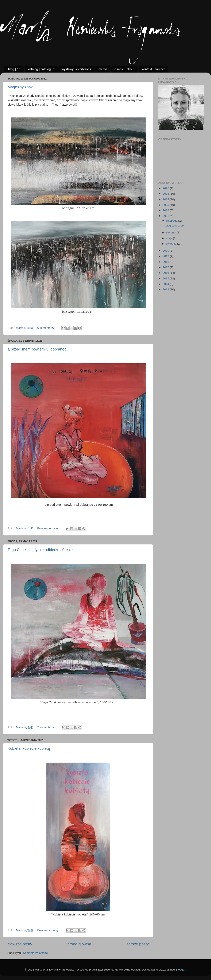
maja (170, 238)
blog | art (14, 69)
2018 (166, 262)
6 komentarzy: (47, 328)
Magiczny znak (20, 87)
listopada (172, 221)
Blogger (181, 970)
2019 (166, 256)
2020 (166, 251)
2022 (166, 210)
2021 (166, 216)
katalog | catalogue (41, 69)
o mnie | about (124, 69)
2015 (166, 278)
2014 (166, 284)
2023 (166, 205)
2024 (166, 199)
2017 (166, 267)
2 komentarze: (47, 727)
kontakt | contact (153, 69)
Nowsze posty (20, 944)
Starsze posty (137, 944)
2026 (166, 188)
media (103, 69)
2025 (166, 194)
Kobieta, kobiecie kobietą (29, 748)
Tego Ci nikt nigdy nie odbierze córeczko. (42, 550)
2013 (166, 289)
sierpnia (171, 233)
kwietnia (172, 244)
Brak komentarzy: (49, 528)
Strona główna (78, 944)
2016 (166, 273)
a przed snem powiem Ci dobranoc (37, 349)
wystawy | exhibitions (76, 69)
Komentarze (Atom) (35, 953)
